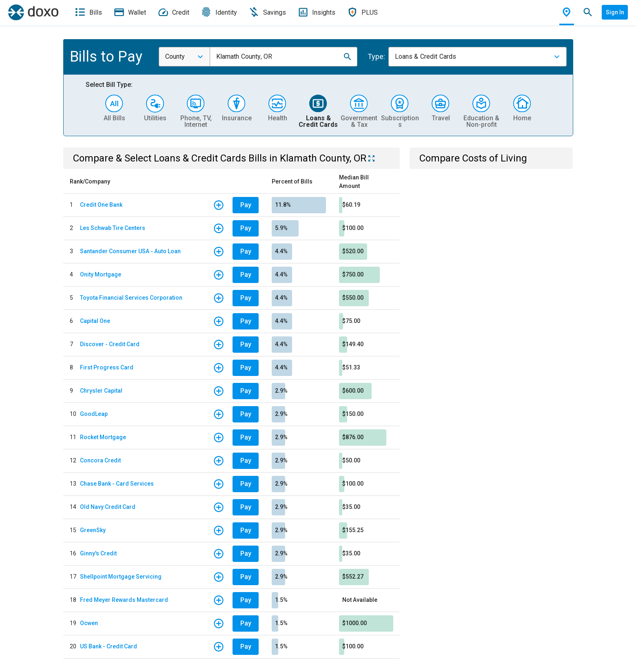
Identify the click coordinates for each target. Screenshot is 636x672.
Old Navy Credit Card (108, 507)
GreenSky (93, 530)
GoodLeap (94, 414)
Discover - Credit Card (110, 344)
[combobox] (184, 57)
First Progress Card (107, 367)
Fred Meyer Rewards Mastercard (124, 600)
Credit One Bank (101, 205)
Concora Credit (100, 460)
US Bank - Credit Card (109, 646)
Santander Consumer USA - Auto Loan (130, 251)
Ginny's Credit (98, 553)
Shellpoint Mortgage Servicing (121, 577)
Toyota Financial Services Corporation (131, 298)
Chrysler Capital (101, 391)
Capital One (95, 321)
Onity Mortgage (101, 274)
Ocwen (89, 623)
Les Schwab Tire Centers (113, 228)
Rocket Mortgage (103, 437)
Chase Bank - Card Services (117, 484)
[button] (348, 57)
